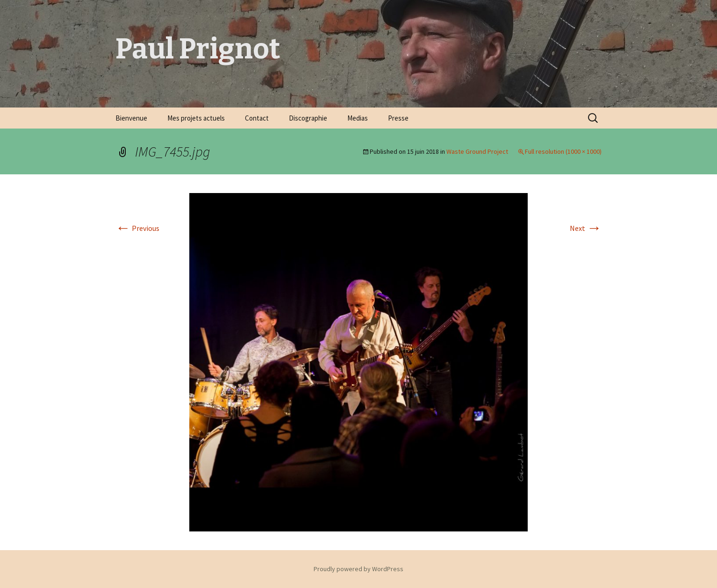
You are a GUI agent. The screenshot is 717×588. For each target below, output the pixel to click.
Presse (398, 118)
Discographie (308, 118)
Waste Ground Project (477, 151)
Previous (137, 228)
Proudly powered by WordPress (358, 569)
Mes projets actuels (196, 118)
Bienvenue (131, 118)
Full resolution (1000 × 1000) (563, 151)
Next (586, 228)
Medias (358, 118)
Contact (257, 118)
